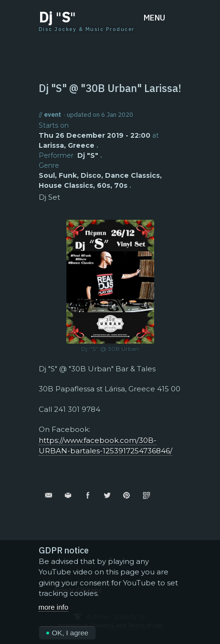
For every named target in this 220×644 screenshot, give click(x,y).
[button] (163, 18)
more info (54, 609)
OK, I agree (68, 636)
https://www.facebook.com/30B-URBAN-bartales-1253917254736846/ (105, 446)
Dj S (57, 17)
